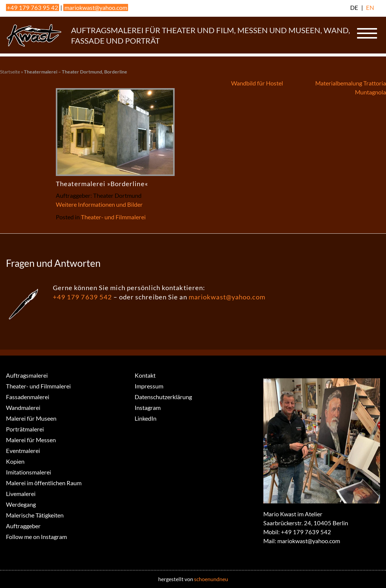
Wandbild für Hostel (257, 83)
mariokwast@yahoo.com (96, 7)
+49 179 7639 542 (83, 297)
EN (370, 7)
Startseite (10, 72)
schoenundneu (211, 579)
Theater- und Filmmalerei (113, 217)
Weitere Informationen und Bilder (99, 204)
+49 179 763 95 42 (33, 7)
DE (354, 7)
